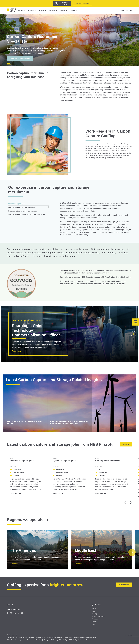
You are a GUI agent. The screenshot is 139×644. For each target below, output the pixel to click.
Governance (89, 640)
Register (94, 622)
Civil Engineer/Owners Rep (108, 461)
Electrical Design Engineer (22, 461)
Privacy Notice (68, 637)
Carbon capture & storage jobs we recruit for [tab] (27, 215)
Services (41, 10)
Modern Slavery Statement (54, 637)
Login (94, 624)
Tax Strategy (10, 637)
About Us (31, 10)
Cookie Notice (41, 637)
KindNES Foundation (98, 616)
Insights (72, 10)
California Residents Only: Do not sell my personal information (24, 640)
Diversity (95, 614)
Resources (95, 619)
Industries (52, 10)
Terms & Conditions (30, 637)
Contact (10, 605)
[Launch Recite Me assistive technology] (62, 3)
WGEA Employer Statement (76, 640)
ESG (93, 611)
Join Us (94, 609)
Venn (131, 635)
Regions (63, 10)
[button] (133, 334)
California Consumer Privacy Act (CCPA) (85, 637)
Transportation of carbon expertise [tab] (22, 211)
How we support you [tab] (17, 204)
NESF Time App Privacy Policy (58, 640)
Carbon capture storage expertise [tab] (22, 207)
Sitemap (46, 640)
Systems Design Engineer (64, 461)
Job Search (22, 10)
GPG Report (19, 637)
